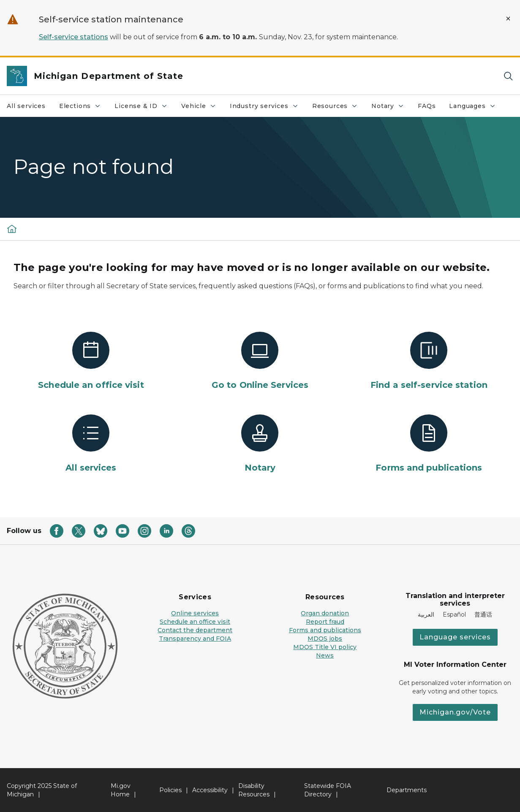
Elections (83, 108)
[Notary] (260, 444)
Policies (170, 790)
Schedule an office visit (195, 622)
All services (26, 106)
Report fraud (325, 622)
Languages (475, 108)
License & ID (144, 108)
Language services (455, 637)
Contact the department (195, 630)
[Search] (508, 76)
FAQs (427, 106)
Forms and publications (325, 630)
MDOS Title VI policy (325, 647)
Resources (338, 108)
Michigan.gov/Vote (455, 712)
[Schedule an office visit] (91, 361)
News (325, 655)
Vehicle (202, 108)
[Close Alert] (508, 19)
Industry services (267, 108)
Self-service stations (74, 37)
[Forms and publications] (429, 444)
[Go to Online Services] (260, 361)
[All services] (91, 444)
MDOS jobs (325, 639)
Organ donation (325, 613)
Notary (391, 108)
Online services (195, 613)
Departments (407, 790)
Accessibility (210, 790)
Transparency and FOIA (195, 639)
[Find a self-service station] (429, 361)
